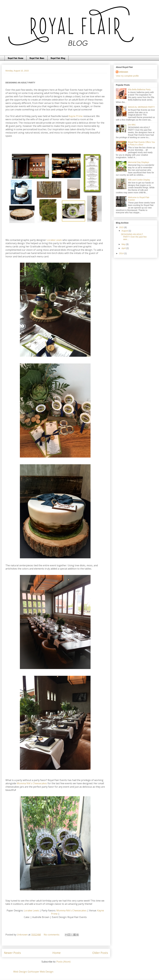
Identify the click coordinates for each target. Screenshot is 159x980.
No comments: (52, 935)
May (124, 244)
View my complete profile (127, 76)
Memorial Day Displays (139, 162)
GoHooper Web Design (40, 972)
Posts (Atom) (63, 962)
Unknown (123, 72)
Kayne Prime (76, 116)
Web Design (20, 972)
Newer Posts (12, 953)
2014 (122, 253)
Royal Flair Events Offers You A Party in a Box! (142, 143)
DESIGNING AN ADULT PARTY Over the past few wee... (134, 237)
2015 (122, 227)
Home (57, 953)
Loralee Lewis (54, 240)
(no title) (132, 125)
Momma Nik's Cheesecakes (32, 783)
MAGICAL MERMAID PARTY (141, 107)
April (124, 248)
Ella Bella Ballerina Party (139, 90)
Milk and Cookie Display (139, 180)
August (125, 231)
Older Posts (100, 953)
